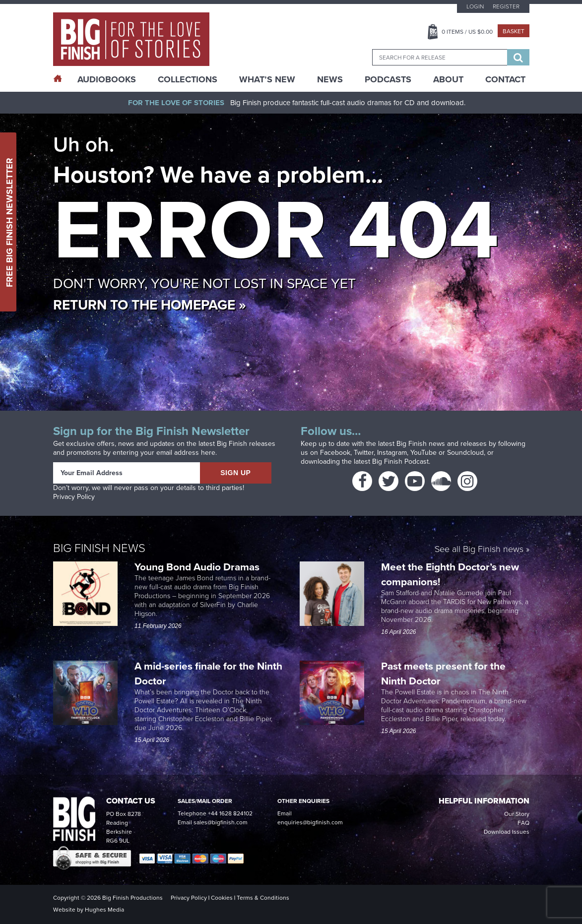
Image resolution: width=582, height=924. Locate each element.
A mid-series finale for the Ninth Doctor (208, 673)
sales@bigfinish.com (221, 822)
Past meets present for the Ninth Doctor (443, 673)
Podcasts (388, 79)
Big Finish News (99, 548)
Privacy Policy (74, 497)
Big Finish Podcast (400, 462)
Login (475, 6)
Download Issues (507, 832)
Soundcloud (465, 453)
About (448, 79)
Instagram (392, 453)
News (330, 79)
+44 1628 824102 (230, 813)
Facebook (335, 453)
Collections (188, 79)
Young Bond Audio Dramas (198, 567)
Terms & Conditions (263, 898)
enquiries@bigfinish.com (310, 822)
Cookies (222, 898)
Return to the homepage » (150, 305)
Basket (514, 31)
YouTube (423, 453)
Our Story (517, 814)
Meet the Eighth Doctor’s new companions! (450, 574)
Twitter (364, 453)
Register (506, 6)
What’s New (267, 79)
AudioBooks (107, 79)
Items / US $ (467, 32)
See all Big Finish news (479, 550)
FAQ (523, 823)
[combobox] (440, 57)
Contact (505, 79)
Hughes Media (104, 910)
